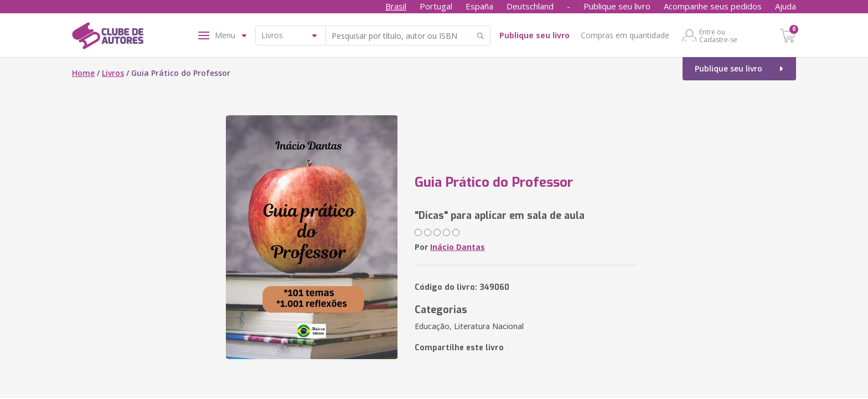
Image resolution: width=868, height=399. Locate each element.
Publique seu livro (617, 6)
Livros (113, 73)
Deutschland (530, 6)
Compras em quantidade (625, 35)
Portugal (436, 6)
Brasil (396, 6)
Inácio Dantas (458, 247)
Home (83, 73)
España (479, 6)
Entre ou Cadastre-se (718, 35)
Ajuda (786, 6)
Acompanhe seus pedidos (713, 6)
